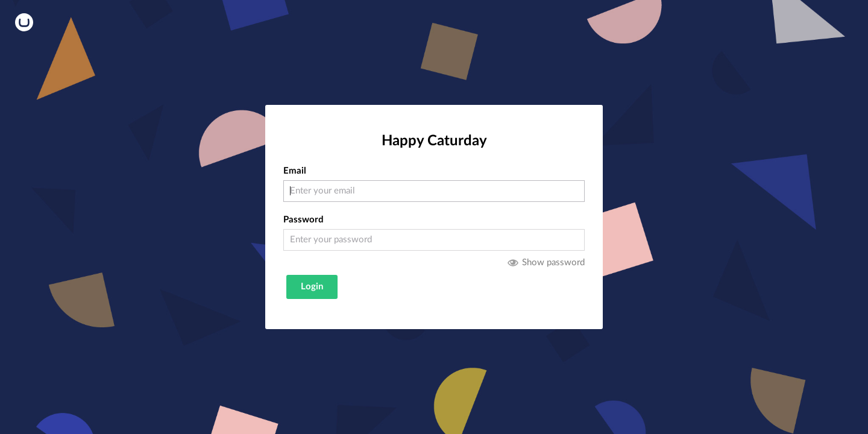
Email (295, 171)
